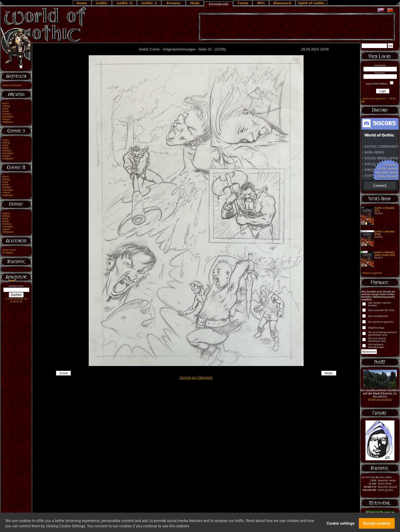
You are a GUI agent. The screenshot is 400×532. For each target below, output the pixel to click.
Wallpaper (8, 122)
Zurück (64, 373)
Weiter (329, 373)
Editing (6, 106)
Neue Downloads (12, 85)
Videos (6, 119)
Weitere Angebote (372, 273)
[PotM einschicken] (380, 400)
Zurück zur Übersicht (196, 378)
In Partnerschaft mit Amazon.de (16, 300)
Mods (5, 109)
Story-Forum (9, 250)
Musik (6, 111)
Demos (6, 213)
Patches (7, 114)
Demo (6, 103)
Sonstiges (8, 117)
